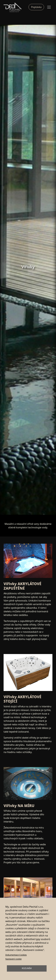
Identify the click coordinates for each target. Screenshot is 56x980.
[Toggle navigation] (49, 7)
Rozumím (27, 968)
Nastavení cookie (13, 959)
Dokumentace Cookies (16, 955)
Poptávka (36, 7)
